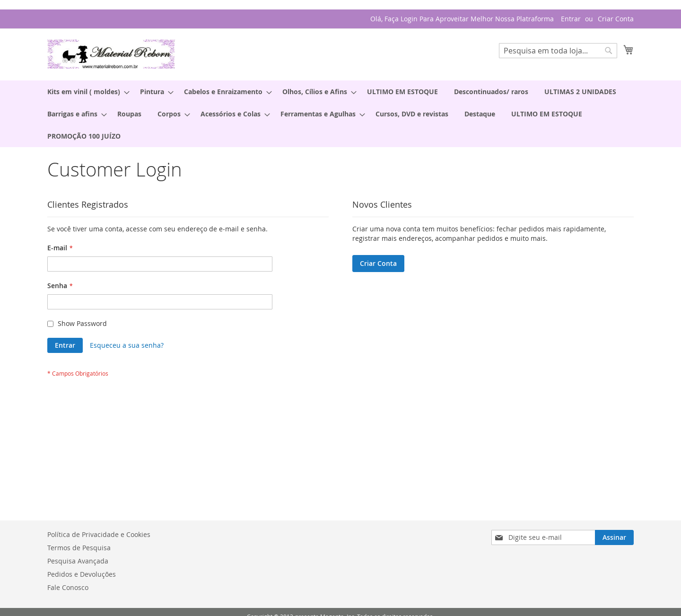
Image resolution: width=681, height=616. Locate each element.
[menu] (340, 114)
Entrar (571, 19)
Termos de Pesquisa (79, 548)
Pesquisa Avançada (78, 561)
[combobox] (558, 51)
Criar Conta (616, 19)
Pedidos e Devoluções (82, 574)
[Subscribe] (614, 537)
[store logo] (111, 54)
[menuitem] (86, 92)
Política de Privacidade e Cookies (99, 534)
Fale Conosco (68, 587)
